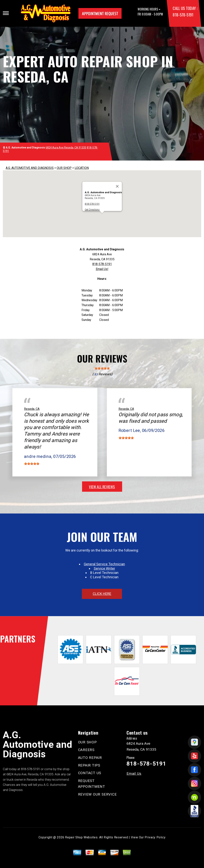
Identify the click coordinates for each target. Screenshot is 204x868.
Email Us (134, 773)
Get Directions (92, 210)
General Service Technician (104, 564)
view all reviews (102, 487)
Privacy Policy (155, 837)
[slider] (102, 368)
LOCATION (82, 168)
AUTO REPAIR (90, 758)
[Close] (117, 186)
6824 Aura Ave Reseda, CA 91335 (66, 148)
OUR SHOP (64, 168)
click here (102, 594)
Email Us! (102, 269)
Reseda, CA (32, 409)
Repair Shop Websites (81, 837)
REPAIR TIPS (89, 765)
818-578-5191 (183, 15)
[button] (102, 217)
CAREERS (86, 750)
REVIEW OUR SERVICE (97, 794)
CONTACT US (90, 773)
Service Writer (104, 568)
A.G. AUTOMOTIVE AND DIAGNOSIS (30, 168)
